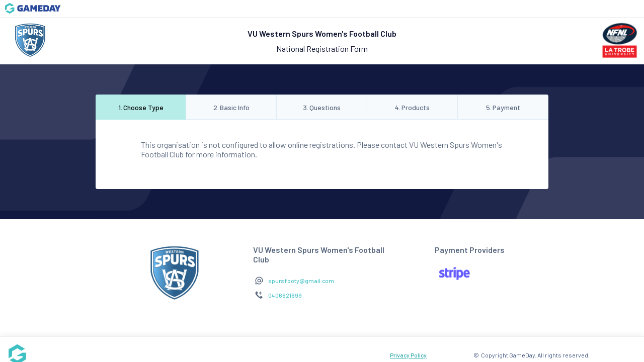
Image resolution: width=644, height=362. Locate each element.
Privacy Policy (408, 355)
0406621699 (285, 295)
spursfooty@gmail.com (301, 281)
